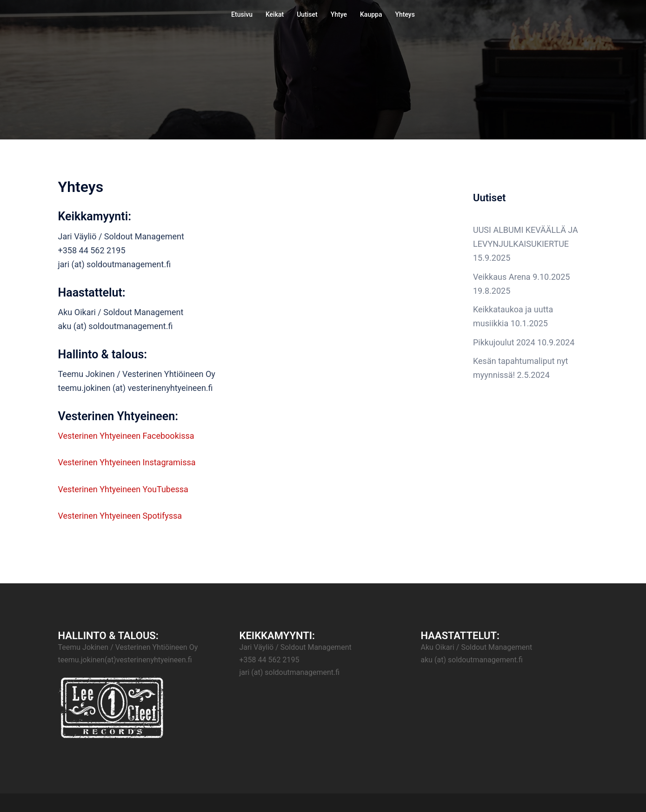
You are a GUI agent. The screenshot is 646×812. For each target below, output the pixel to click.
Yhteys (405, 14)
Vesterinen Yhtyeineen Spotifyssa (120, 516)
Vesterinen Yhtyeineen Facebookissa (126, 436)
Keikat (275, 14)
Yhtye (339, 14)
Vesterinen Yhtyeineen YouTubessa (123, 489)
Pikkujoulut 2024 (504, 342)
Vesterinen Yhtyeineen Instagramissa (127, 462)
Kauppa (371, 14)
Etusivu (242, 14)
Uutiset (307, 14)
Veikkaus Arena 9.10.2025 (521, 277)
